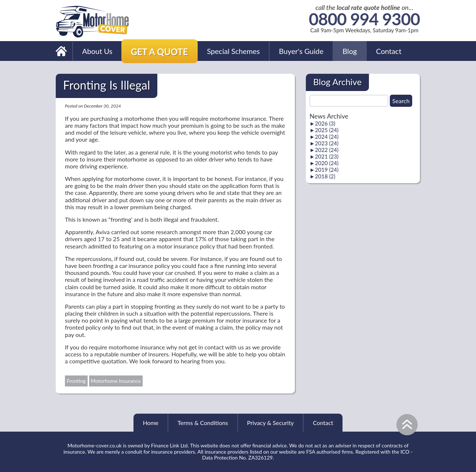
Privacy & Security (271, 423)
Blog (350, 51)
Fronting (76, 381)
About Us (97, 51)
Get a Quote (159, 52)
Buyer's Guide (301, 51)
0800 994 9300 (364, 19)
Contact (389, 51)
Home (151, 423)
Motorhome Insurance (116, 381)
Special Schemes (233, 51)
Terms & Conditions (203, 423)
